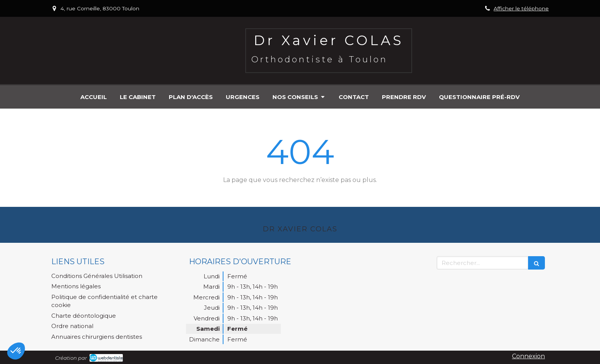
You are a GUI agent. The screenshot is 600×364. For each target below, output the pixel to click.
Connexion (528, 356)
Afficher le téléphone (521, 8)
